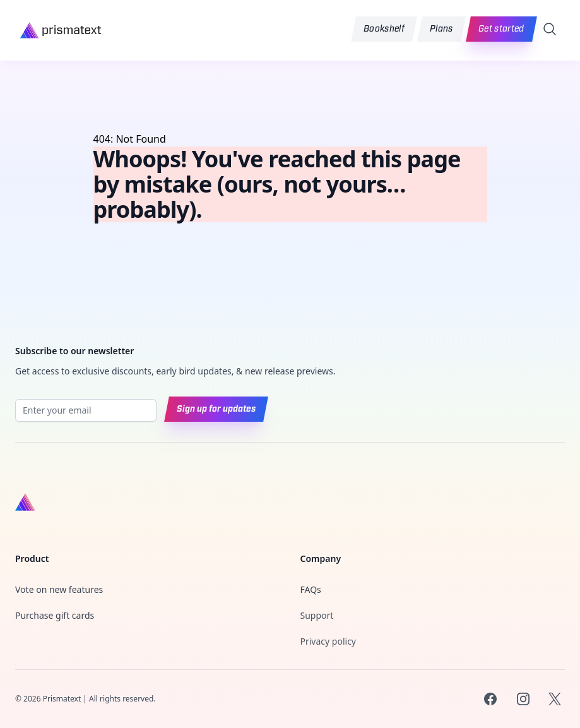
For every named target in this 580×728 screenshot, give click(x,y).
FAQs (311, 589)
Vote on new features (59, 589)
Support (317, 615)
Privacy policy (328, 641)
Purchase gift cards (55, 615)
